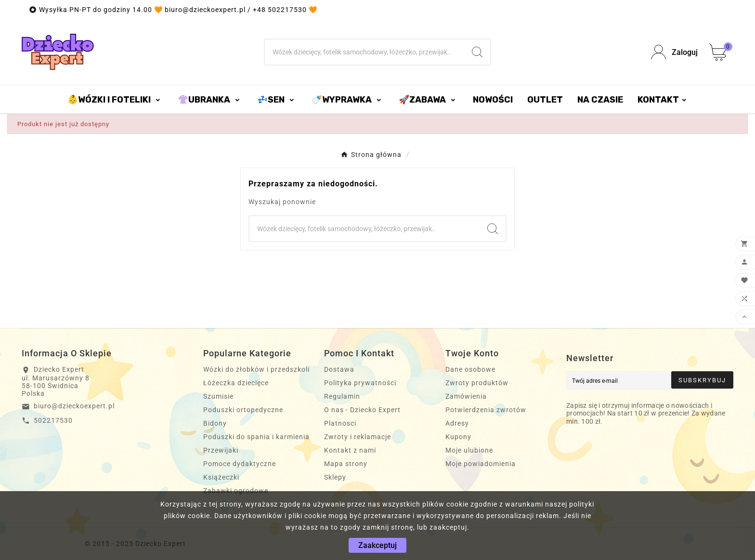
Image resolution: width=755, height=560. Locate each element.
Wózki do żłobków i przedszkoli (256, 369)
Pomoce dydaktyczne (240, 464)
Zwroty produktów (477, 383)
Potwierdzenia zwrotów (486, 410)
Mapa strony (346, 464)
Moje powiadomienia (481, 464)
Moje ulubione (469, 450)
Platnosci (340, 423)
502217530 (53, 420)
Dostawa (339, 369)
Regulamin (342, 396)
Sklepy (335, 477)
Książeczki (221, 477)
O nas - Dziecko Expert (362, 410)
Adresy (457, 423)
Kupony (458, 437)
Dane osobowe (470, 369)
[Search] (477, 52)
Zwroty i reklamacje (358, 437)
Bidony (215, 423)
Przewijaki (221, 450)
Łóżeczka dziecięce (236, 383)
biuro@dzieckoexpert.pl (74, 406)
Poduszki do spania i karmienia (256, 437)
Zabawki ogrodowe (236, 491)
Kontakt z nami (350, 450)
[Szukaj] (365, 52)
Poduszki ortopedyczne (243, 410)
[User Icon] (674, 52)
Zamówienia (466, 396)
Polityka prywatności (360, 383)
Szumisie (218, 396)
